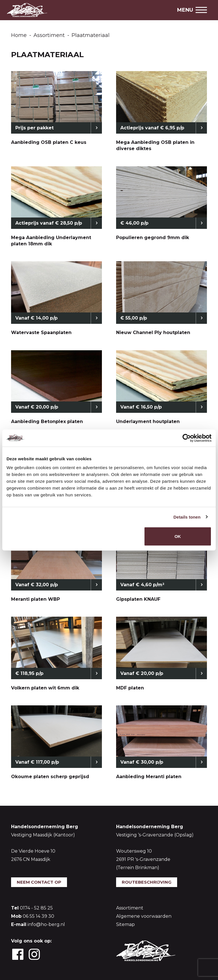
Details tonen (187, 517)
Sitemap (125, 924)
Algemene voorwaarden (144, 916)
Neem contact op (39, 882)
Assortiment (130, 908)
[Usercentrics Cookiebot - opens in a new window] (187, 438)
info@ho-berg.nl (46, 924)
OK (178, 536)
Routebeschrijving (147, 882)
